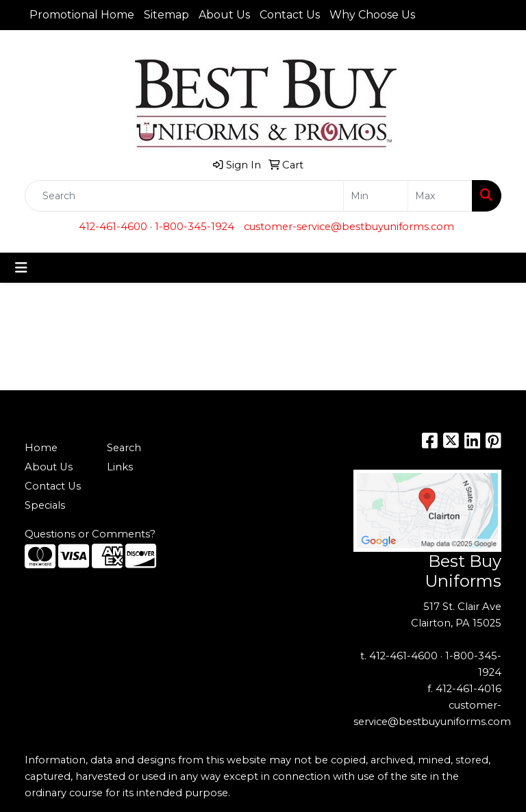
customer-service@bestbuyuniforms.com (349, 227)
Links (120, 467)
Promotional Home (82, 15)
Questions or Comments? (90, 534)
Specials (45, 505)
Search (124, 448)
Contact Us (290, 15)
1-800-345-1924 (195, 227)
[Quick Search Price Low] (376, 196)
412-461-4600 (113, 227)
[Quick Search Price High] (440, 196)
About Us (224, 15)
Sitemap (166, 15)
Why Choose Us (372, 15)
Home (41, 448)
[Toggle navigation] (21, 268)
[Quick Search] (184, 196)
